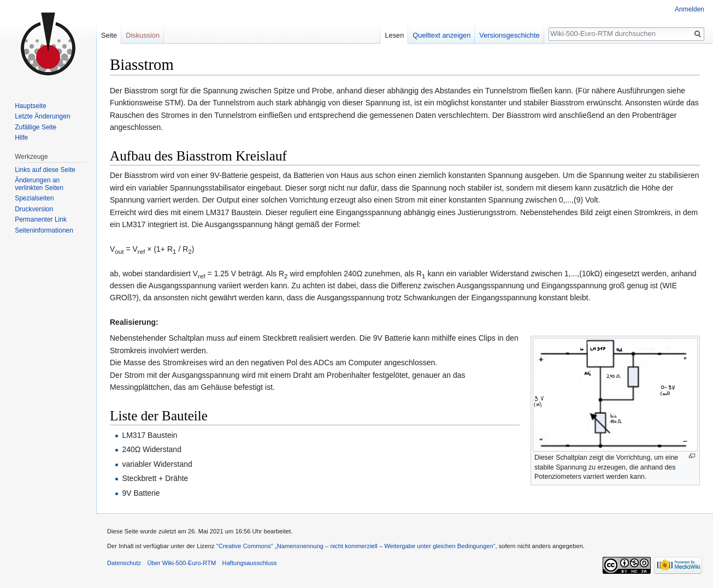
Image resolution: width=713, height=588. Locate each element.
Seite (109, 35)
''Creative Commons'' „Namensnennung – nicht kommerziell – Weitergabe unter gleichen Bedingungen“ (356, 546)
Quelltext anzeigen (441, 35)
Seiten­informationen (44, 230)
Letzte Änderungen (42, 116)
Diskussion (143, 35)
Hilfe (21, 138)
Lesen (394, 35)
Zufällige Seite (36, 127)
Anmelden (690, 9)
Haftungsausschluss (250, 563)
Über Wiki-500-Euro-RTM (181, 563)
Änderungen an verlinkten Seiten (39, 184)
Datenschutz (124, 563)
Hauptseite (30, 106)
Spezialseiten (34, 198)
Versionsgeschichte (509, 35)
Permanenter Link (41, 219)
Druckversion (34, 209)
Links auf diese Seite (45, 170)
